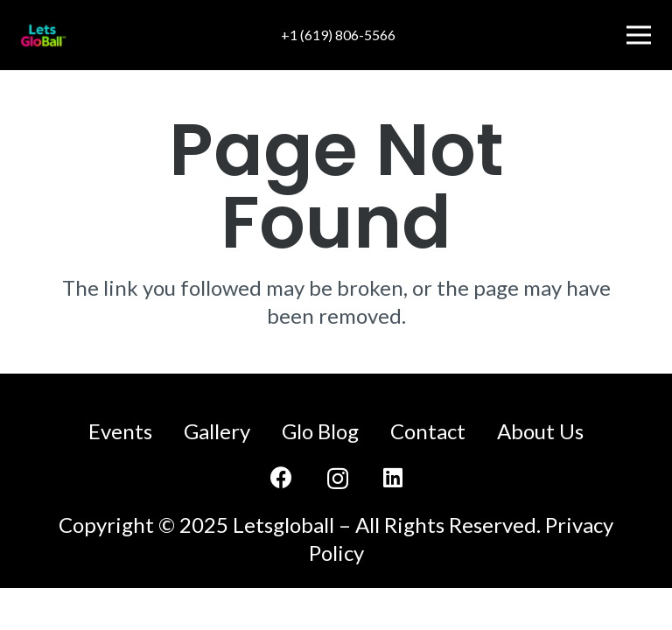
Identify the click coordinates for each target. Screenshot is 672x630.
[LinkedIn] (393, 477)
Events (120, 431)
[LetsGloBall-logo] (43, 35)
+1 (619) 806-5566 (338, 35)
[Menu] (639, 35)
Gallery (217, 431)
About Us (540, 431)
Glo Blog (320, 431)
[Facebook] (281, 477)
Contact (428, 431)
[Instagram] (338, 479)
